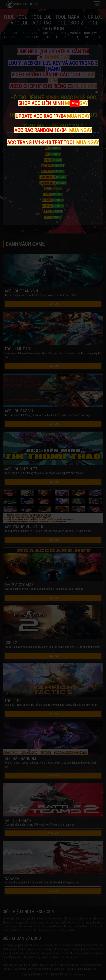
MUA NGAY (78, 116)
